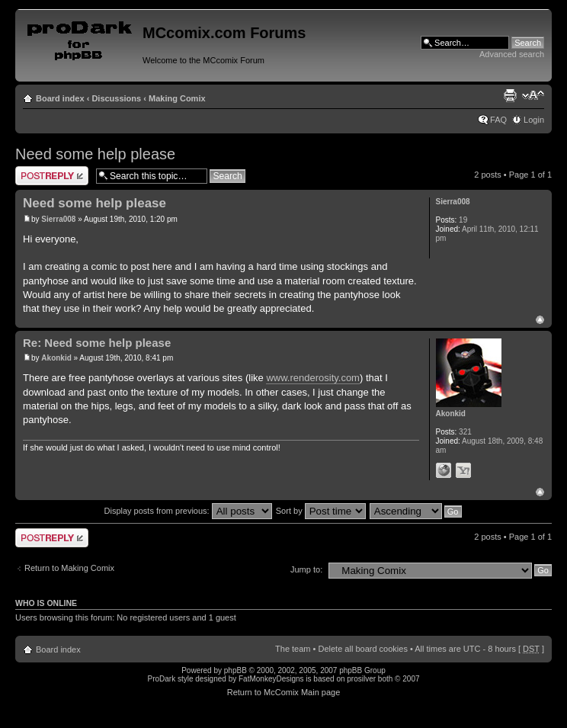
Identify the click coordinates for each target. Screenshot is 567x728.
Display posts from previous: (188, 511)
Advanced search (512, 54)
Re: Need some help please (97, 343)
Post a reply (52, 176)
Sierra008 (58, 219)
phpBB (235, 670)
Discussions (116, 98)
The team (293, 649)
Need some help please (95, 154)
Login (534, 120)
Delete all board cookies (362, 649)
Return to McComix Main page (284, 692)
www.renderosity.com (313, 378)
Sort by (321, 511)
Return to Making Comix (69, 568)
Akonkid (56, 358)
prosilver (361, 679)
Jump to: (306, 569)
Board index (60, 98)
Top (540, 320)
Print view (510, 95)
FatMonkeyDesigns (271, 679)
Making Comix (177, 98)
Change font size (533, 95)
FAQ (498, 120)
